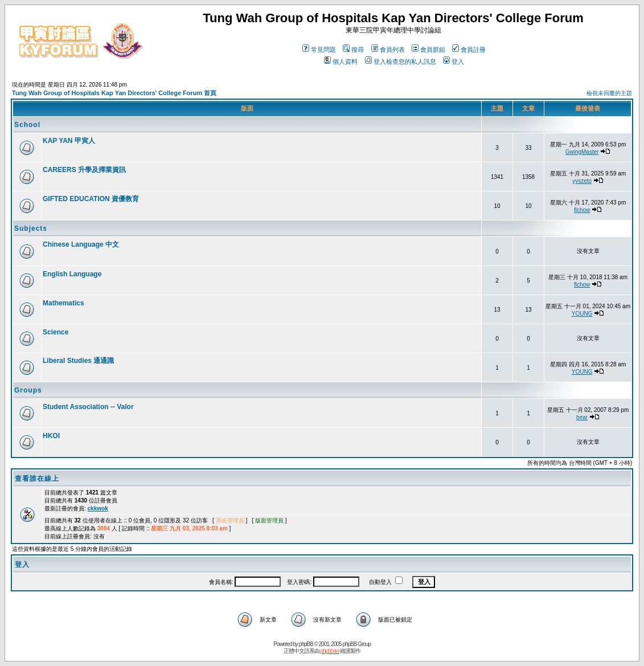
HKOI (51, 436)
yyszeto (582, 181)
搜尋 (353, 50)
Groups (28, 390)
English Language (72, 274)
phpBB (306, 644)
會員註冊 (469, 50)
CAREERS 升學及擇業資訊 (84, 170)
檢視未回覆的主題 (609, 93)
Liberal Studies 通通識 (78, 361)
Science (56, 332)
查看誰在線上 (37, 479)
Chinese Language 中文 (81, 244)
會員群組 (428, 50)
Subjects (31, 228)
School (27, 125)
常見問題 (319, 50)
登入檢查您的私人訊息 (401, 62)
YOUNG (582, 314)
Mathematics (63, 303)
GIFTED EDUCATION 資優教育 (91, 199)
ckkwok (98, 508)
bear (582, 417)
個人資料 (341, 62)
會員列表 (388, 50)
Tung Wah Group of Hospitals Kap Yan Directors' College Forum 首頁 (114, 93)
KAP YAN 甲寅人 (69, 141)
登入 (454, 62)
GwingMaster (582, 152)
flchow (582, 210)
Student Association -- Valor (88, 407)
